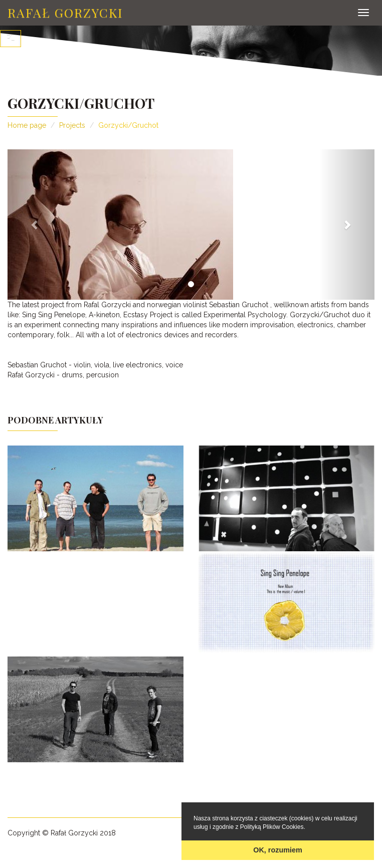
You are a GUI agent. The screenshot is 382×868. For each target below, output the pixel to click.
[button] (35, 225)
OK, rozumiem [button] (278, 850)
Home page (27, 125)
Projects (72, 125)
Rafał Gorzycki (65, 12)
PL (11, 39)
